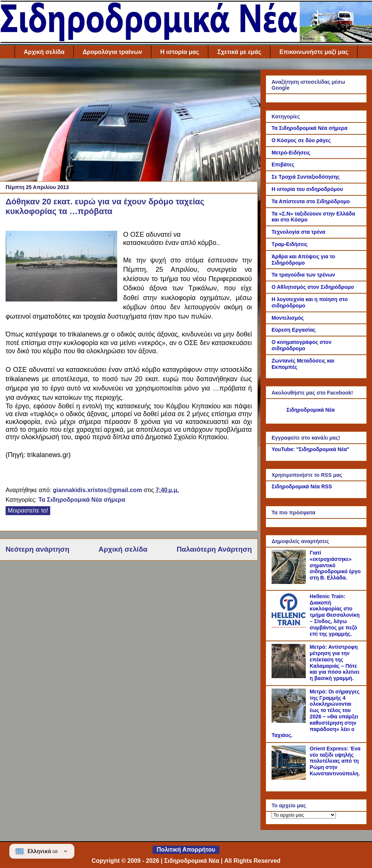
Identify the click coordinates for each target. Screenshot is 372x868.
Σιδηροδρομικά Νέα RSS (302, 486)
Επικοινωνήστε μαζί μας (314, 52)
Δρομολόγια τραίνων (112, 52)
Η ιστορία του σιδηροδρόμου (307, 189)
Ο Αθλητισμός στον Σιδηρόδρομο (313, 287)
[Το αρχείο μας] (304, 815)
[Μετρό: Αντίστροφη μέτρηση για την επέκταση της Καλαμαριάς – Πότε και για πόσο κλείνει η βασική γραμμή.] (290, 676)
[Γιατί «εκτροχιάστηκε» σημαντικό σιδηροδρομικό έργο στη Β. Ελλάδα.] (290, 582)
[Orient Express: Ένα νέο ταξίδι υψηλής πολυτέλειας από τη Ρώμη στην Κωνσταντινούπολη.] (290, 778)
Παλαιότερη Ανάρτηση (214, 549)
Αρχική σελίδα (44, 52)
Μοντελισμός (288, 318)
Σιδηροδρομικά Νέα (311, 410)
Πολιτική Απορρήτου (186, 850)
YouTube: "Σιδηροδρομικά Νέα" (310, 449)
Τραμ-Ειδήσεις (290, 244)
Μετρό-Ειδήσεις (291, 153)
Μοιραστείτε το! (28, 510)
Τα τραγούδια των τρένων (303, 275)
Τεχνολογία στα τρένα (298, 232)
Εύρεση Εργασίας (294, 330)
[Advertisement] (129, 122)
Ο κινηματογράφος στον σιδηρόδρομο (302, 345)
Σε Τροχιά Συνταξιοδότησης (306, 177)
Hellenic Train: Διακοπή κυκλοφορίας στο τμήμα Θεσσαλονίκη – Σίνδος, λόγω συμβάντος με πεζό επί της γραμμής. (335, 615)
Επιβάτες (283, 165)
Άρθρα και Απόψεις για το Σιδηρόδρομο (303, 260)
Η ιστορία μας (180, 52)
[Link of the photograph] (61, 267)
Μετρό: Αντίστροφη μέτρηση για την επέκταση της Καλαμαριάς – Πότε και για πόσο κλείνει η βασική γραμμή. (335, 663)
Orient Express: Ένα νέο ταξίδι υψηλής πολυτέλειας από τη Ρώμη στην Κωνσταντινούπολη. (335, 761)
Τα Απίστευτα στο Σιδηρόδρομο (311, 201)
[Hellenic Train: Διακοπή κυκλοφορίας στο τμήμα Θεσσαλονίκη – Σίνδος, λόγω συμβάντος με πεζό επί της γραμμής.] (290, 626)
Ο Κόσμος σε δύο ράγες (301, 140)
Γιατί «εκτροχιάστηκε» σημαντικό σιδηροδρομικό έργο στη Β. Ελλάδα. (335, 565)
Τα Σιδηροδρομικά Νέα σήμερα (82, 500)
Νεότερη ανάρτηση (37, 549)
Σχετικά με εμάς (239, 52)
